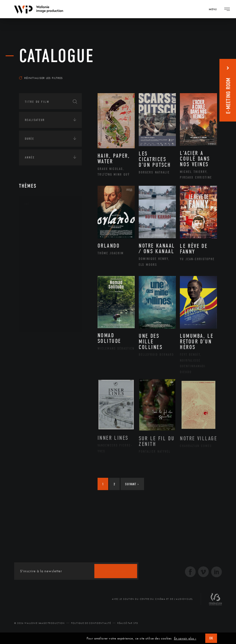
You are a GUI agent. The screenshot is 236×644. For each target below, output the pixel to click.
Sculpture (39, 314)
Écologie (32, 357)
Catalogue (57, 56)
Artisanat (39, 229)
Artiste (36, 237)
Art (27, 204)
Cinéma (36, 245)
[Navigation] (215, 9)
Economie (32, 374)
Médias (30, 390)
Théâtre (37, 322)
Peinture (37, 288)
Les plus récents (198, 71)
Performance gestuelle (51, 297)
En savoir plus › (185, 638)
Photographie (42, 305)
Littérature (40, 263)
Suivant (132, 484)
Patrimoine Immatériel (50, 280)
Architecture (42, 220)
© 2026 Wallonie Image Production (39, 623)
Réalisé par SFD (128, 623)
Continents (34, 340)
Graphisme (39, 254)
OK (211, 638)
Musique (38, 271)
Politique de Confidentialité (91, 623)
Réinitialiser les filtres (41, 78)
